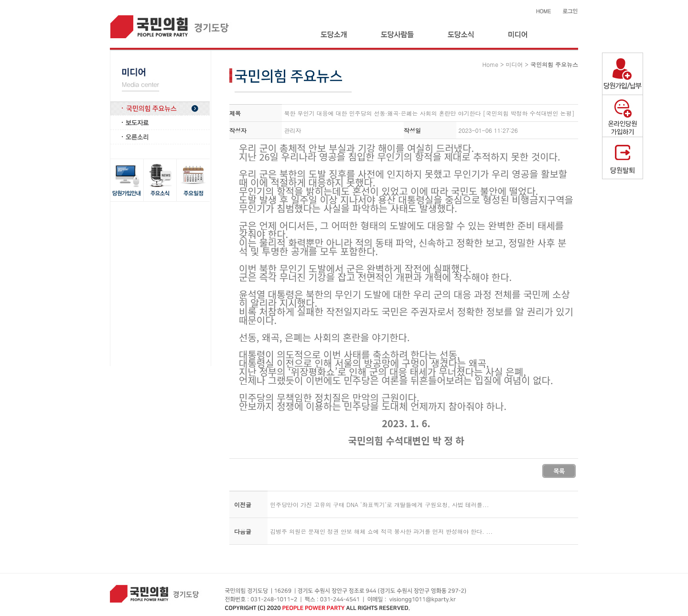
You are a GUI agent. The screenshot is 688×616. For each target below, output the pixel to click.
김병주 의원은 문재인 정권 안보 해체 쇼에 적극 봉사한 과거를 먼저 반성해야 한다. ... (381, 531)
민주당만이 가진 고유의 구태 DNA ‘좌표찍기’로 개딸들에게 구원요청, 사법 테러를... (379, 504)
